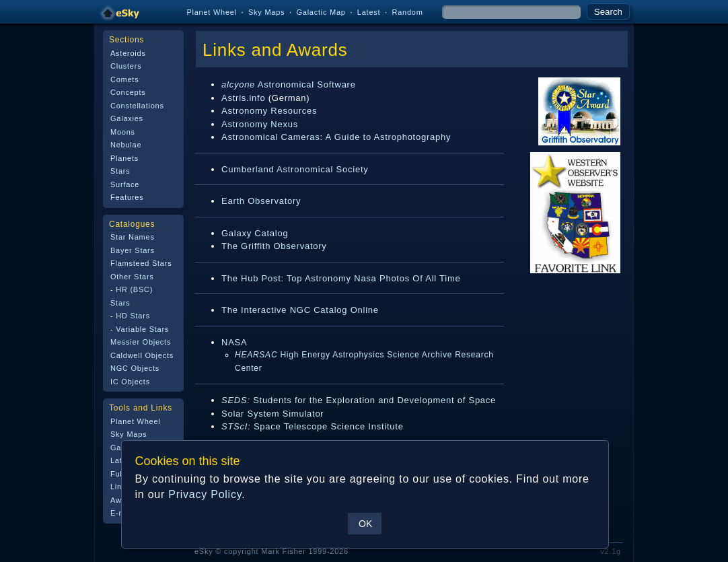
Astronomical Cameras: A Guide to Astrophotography (336, 137)
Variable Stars (142, 329)
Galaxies (127, 118)
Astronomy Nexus (260, 124)
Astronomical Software (289, 84)
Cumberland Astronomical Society (295, 169)
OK (365, 524)
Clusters (126, 66)
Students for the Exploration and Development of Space (359, 400)
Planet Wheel (212, 12)
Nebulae (126, 145)
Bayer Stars (133, 250)
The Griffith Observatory (274, 246)
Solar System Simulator (272, 414)
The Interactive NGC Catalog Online (300, 310)
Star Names (133, 237)
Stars (120, 171)
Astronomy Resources (269, 111)
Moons (123, 132)
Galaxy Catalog (255, 233)
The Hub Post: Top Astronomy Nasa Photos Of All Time (341, 278)
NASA (234, 342)
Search (608, 12)
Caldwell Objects (142, 355)
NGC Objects (135, 368)
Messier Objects (141, 342)
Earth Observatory (261, 201)
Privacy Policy (205, 494)
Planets (124, 158)
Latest (369, 12)
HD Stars (133, 316)
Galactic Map (321, 12)
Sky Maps (266, 12)
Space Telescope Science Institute (313, 426)
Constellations (137, 106)
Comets (124, 79)
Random (407, 12)
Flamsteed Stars (141, 263)
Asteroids (128, 53)
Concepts (128, 92)
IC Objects (130, 382)
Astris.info (243, 98)
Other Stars (132, 277)
